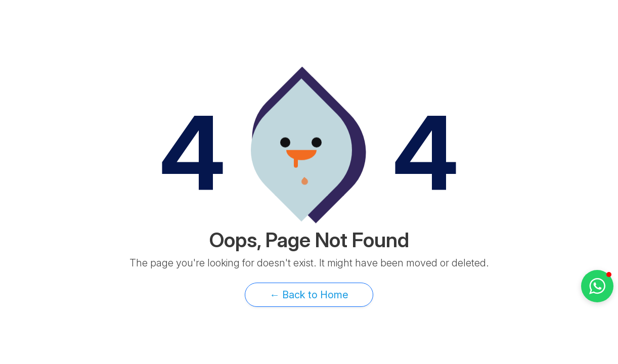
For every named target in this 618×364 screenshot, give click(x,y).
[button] (597, 286)
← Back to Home (309, 295)
